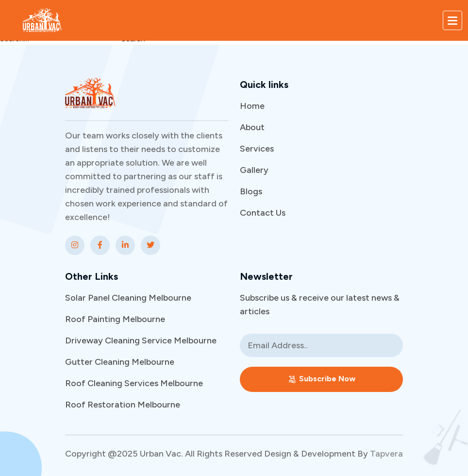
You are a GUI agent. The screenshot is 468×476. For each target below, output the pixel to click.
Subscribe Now (321, 379)
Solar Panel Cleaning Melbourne (128, 298)
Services (257, 149)
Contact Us (263, 213)
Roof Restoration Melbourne (123, 405)
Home (252, 106)
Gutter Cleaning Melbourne (120, 362)
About (252, 127)
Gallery (254, 170)
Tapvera (386, 454)
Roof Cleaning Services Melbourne (134, 383)
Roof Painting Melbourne (115, 319)
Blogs (251, 191)
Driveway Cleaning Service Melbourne (141, 340)
